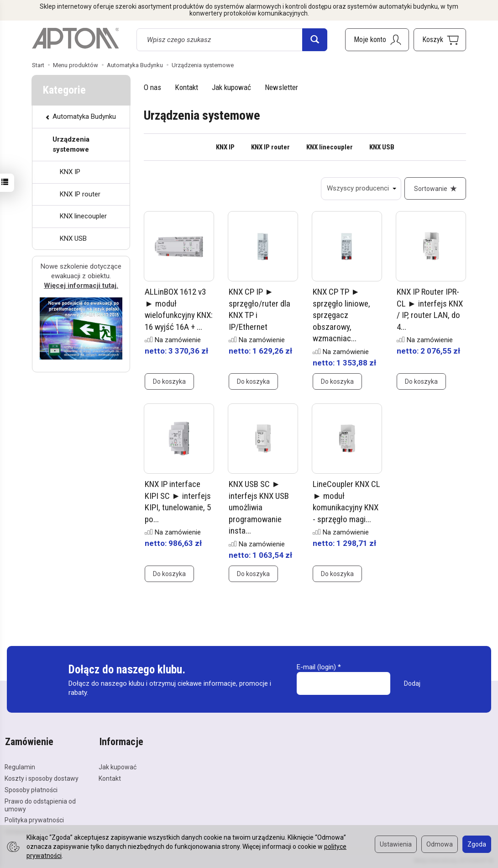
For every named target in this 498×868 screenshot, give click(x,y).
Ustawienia (396, 844)
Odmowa (440, 844)
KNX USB (382, 147)
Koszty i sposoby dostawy (42, 778)
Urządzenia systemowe (71, 144)
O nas (152, 87)
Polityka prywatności (34, 820)
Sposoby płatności (31, 789)
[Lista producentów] (361, 189)
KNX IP (225, 147)
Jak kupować (231, 87)
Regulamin (20, 767)
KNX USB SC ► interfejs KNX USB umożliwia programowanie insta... (259, 508)
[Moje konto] (377, 40)
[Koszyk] (440, 40)
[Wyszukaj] (315, 40)
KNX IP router (270, 147)
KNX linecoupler (330, 147)
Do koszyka (169, 382)
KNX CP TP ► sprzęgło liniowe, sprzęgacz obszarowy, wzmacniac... (341, 316)
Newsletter (281, 87)
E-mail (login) (316, 667)
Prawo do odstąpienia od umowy (40, 804)
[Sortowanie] (435, 189)
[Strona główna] (75, 38)
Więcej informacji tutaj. (81, 286)
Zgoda (477, 844)
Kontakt (186, 87)
